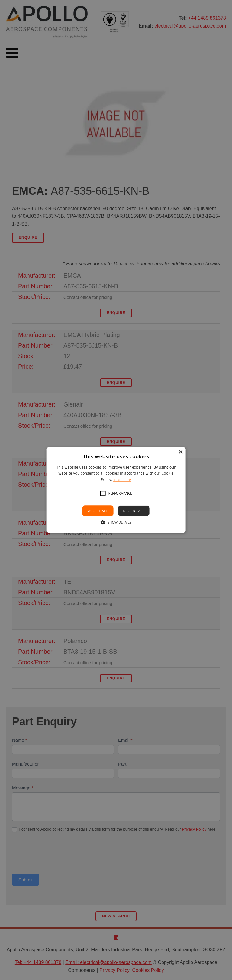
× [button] (180, 452)
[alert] (116, 490)
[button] (103, 494)
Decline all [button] (134, 511)
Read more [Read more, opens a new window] (122, 480)
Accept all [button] (98, 511)
